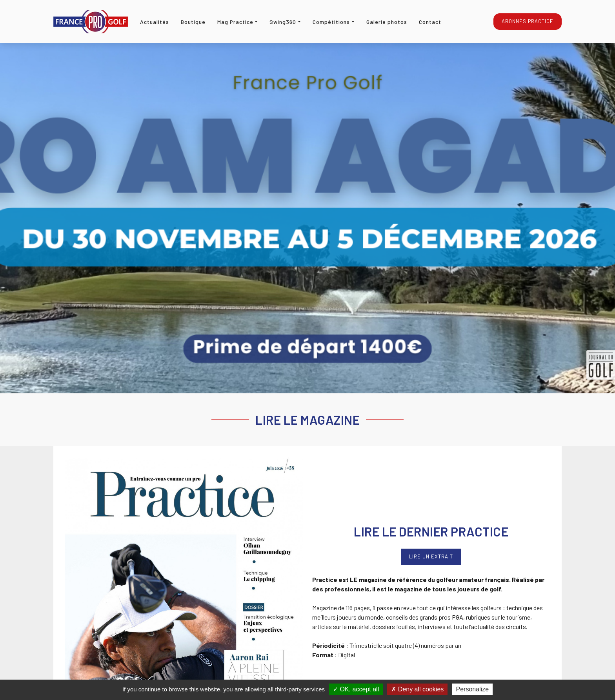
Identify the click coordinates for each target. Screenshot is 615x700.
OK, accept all (356, 689)
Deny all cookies (417, 689)
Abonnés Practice (528, 21)
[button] (238, 22)
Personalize (472, 689)
